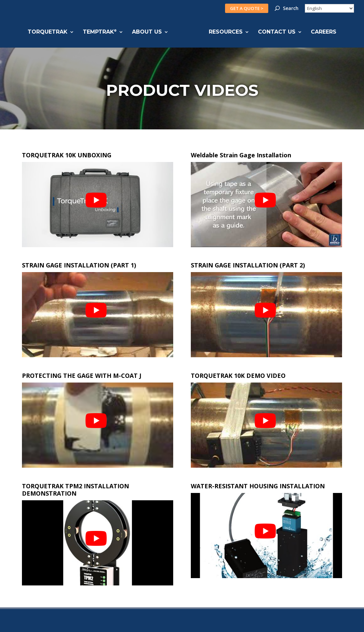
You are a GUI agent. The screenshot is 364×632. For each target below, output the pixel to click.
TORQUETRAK (48, 32)
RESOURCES (225, 32)
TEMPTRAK (100, 32)
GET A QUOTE (247, 8)
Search (291, 9)
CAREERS (323, 32)
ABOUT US (147, 32)
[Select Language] (329, 8)
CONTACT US (276, 32)
